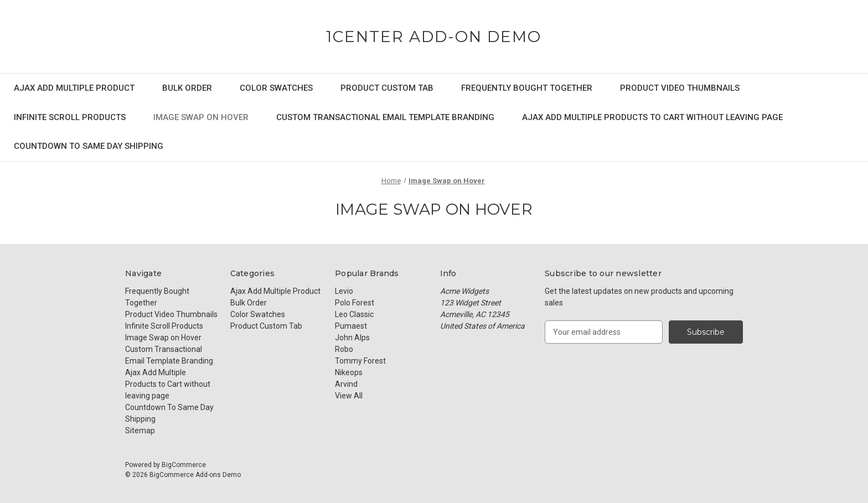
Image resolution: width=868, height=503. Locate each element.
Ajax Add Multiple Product (74, 88)
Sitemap (140, 431)
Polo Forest (355, 303)
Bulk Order (187, 88)
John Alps (352, 338)
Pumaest (351, 326)
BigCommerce (184, 465)
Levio (344, 291)
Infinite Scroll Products (70, 117)
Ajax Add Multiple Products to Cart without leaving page (652, 117)
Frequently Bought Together (527, 88)
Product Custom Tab (387, 88)
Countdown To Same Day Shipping (89, 146)
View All (349, 396)
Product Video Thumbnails (680, 88)
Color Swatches (276, 88)
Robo (344, 349)
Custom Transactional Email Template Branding (385, 117)
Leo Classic (354, 314)
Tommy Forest (360, 361)
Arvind (346, 384)
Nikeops (349, 372)
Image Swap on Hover (201, 117)
